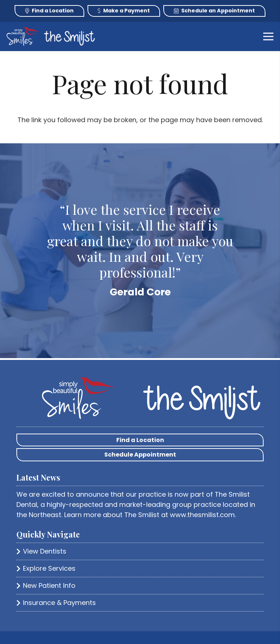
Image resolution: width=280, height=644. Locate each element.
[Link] (23, 36)
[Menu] (269, 36)
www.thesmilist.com (202, 515)
